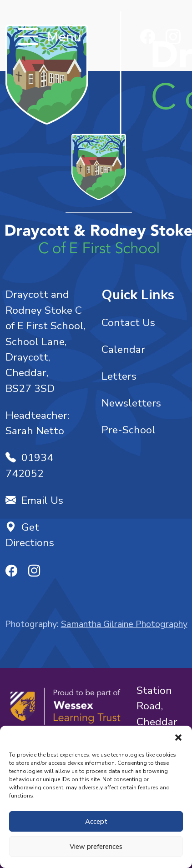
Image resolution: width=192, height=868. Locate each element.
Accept (96, 822)
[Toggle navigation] (28, 38)
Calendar (123, 349)
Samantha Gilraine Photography (124, 624)
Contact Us (128, 323)
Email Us (34, 500)
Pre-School (129, 430)
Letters (119, 376)
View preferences (96, 847)
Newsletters (131, 403)
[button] (178, 737)
